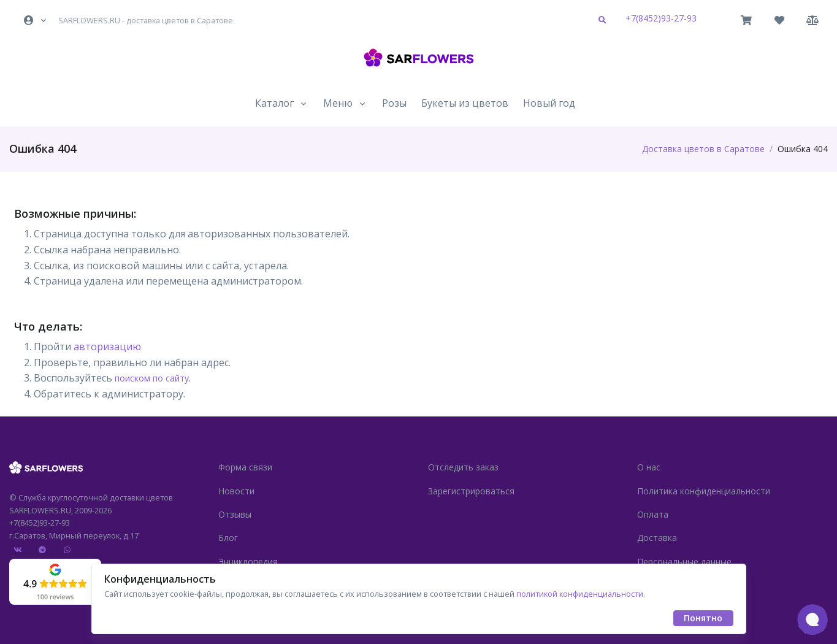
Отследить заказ (463, 467)
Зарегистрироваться (471, 491)
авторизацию (107, 347)
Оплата (653, 514)
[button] (36, 20)
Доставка (657, 538)
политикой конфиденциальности (580, 594)
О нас (649, 467)
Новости (236, 491)
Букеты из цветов (465, 103)
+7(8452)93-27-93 (661, 18)
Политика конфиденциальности (704, 491)
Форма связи (245, 467)
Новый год (549, 103)
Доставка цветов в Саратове (703, 149)
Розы (394, 103)
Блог (228, 538)
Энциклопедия (248, 562)
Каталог (274, 103)
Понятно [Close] (703, 618)
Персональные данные (684, 562)
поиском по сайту (152, 378)
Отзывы (235, 514)
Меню (338, 103)
